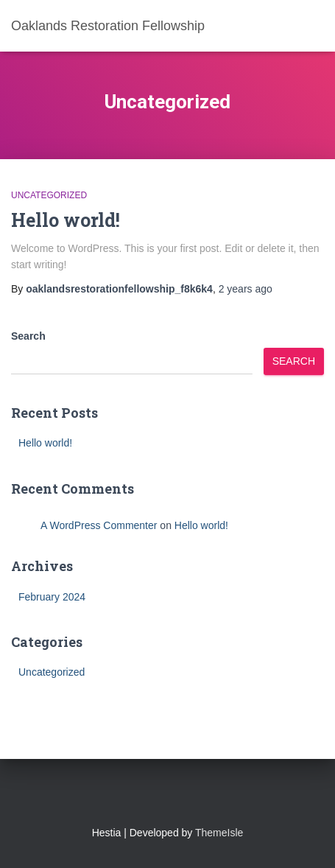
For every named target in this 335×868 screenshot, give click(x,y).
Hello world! (66, 220)
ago (246, 289)
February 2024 (52, 597)
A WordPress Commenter (99, 525)
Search (28, 336)
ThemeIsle (219, 833)
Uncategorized (49, 195)
